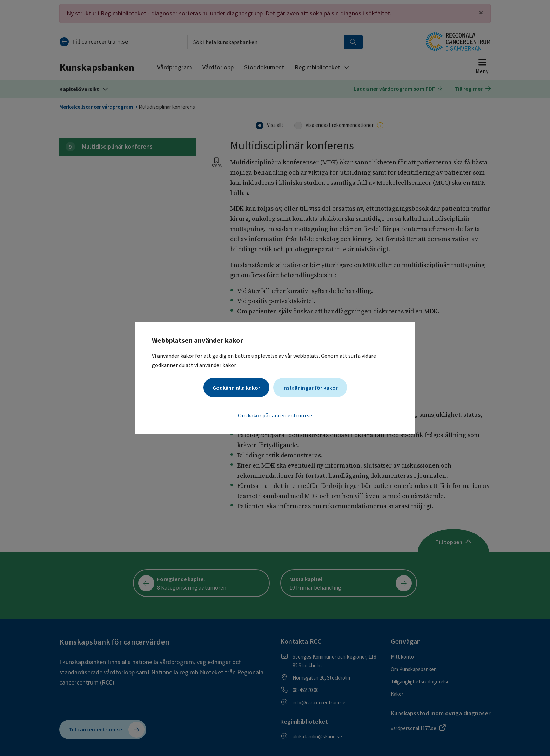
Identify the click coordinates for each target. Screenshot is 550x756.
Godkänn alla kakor (236, 388)
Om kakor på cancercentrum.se (275, 415)
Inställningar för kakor (310, 388)
